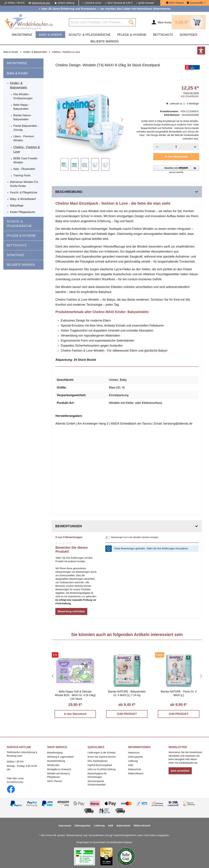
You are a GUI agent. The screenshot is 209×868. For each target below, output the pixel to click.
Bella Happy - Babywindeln (21, 107)
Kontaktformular (15, 782)
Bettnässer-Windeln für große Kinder (24, 184)
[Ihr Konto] (161, 22)
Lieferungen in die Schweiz (102, 753)
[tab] (127, 192)
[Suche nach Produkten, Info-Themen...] (98, 22)
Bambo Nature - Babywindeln (23, 117)
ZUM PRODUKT (127, 714)
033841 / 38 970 (16, 3)
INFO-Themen (55, 781)
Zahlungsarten (136, 757)
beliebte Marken (21, 265)
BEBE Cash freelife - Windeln (26, 160)
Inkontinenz (17, 63)
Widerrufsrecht (136, 773)
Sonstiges (15, 255)
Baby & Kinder (17, 73)
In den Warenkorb (176, 157)
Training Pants (22, 175)
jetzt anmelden (180, 771)
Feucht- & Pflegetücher (24, 192)
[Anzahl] (176, 147)
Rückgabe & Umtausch (59, 769)
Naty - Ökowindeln (24, 169)
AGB (131, 765)
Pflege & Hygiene (21, 236)
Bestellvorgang (55, 753)
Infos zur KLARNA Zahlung (102, 769)
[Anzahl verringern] (157, 147)
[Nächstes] (122, 120)
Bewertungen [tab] (127, 526)
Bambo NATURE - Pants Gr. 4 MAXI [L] (179, 693)
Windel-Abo (53, 765)
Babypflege (17, 206)
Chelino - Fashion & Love (27, 149)
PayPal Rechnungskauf (100, 765)
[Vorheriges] (58, 120)
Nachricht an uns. (41, 3)
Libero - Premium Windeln (24, 138)
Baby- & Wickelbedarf (23, 199)
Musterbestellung (56, 761)
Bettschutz (17, 245)
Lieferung (133, 761)
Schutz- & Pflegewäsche (19, 224)
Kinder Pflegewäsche (23, 212)
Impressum (134, 753)
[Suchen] (131, 22)
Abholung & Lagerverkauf (60, 757)
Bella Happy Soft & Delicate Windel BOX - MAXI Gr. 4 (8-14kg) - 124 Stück (75, 695)
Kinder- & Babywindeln (19, 85)
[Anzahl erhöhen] (195, 147)
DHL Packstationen (98, 761)
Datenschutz (135, 769)
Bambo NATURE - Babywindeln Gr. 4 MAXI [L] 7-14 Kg (127, 693)
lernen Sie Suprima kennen (102, 757)
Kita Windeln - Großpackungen (23, 96)
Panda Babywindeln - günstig (26, 128)
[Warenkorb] (189, 22)
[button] (176, 170)
